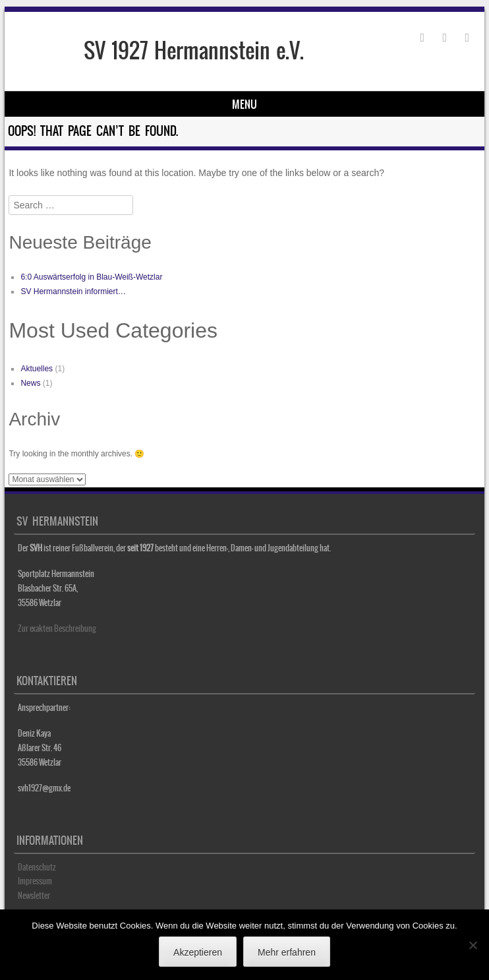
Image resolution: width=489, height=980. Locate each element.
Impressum (35, 881)
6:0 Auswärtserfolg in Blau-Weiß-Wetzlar (91, 277)
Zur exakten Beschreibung (57, 628)
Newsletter (34, 896)
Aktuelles (37, 369)
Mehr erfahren (287, 952)
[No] (473, 945)
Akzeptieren (198, 952)
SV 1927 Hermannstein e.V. (194, 50)
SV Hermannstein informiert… (73, 291)
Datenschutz (37, 867)
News (30, 383)
